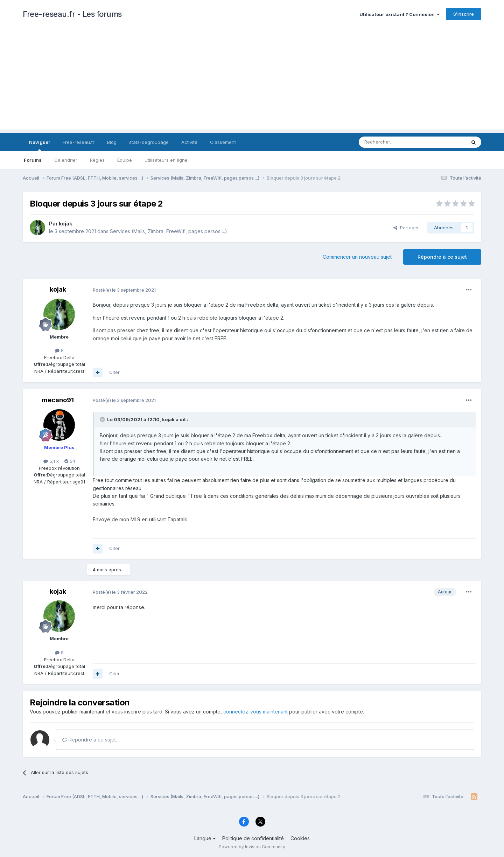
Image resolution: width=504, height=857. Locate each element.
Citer (114, 372)
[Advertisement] (252, 81)
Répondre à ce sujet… (91, 740)
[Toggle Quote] (103, 419)
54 (70, 461)
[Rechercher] (397, 142)
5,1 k (51, 461)
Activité (189, 142)
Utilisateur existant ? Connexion (400, 14)
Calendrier (66, 160)
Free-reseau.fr (79, 142)
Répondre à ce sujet (442, 257)
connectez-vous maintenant (255, 712)
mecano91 (58, 400)
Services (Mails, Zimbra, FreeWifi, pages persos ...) (169, 231)
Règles (97, 160)
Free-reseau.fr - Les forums (72, 14)
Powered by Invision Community (252, 847)
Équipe (125, 160)
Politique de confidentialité (253, 838)
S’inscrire (464, 14)
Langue (205, 838)
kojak (65, 224)
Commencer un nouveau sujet (357, 257)
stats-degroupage (149, 142)
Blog (112, 142)
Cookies (300, 838)
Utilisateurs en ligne (166, 160)
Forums (33, 160)
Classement (223, 142)
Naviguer (40, 145)
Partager (406, 228)
